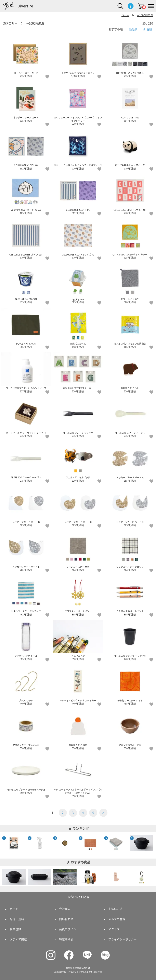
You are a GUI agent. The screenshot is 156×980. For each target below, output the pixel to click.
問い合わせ (66, 919)
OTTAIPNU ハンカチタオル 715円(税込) (130, 57)
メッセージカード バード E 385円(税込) (26, 551)
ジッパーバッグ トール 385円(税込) (26, 640)
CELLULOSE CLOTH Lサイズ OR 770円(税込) (130, 194)
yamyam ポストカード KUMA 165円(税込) (26, 194)
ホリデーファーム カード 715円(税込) (26, 102)
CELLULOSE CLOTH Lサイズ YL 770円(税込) (78, 239)
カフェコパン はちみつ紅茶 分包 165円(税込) (130, 328)
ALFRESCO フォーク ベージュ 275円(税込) (26, 462)
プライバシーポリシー (122, 939)
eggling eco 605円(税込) (78, 283)
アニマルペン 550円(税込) (78, 640)
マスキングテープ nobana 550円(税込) (26, 729)
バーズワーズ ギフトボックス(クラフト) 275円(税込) (26, 417)
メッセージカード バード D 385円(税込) (130, 506)
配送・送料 (17, 919)
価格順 (133, 29)
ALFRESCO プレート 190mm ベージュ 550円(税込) (26, 774)
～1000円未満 (145, 15)
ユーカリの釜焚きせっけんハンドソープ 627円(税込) (26, 372)
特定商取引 (66, 939)
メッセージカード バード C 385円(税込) (78, 506)
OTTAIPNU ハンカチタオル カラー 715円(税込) (130, 239)
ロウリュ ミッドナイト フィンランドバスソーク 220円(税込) (78, 150)
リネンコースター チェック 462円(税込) (130, 551)
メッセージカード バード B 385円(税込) (26, 506)
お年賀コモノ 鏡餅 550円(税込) (78, 729)
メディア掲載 (18, 939)
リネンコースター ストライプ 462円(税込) (26, 596)
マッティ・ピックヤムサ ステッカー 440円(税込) (78, 685)
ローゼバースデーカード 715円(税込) (26, 57)
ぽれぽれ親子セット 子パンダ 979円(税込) (130, 150)
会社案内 (65, 909)
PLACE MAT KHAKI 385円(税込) (26, 328)
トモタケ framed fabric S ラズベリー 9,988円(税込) (78, 57)
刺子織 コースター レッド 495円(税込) (130, 685)
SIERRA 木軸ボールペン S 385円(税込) (130, 596)
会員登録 (15, 929)
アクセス (114, 929)
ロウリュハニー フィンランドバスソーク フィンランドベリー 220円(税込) (78, 103)
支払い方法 (115, 909)
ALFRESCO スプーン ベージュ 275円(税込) (130, 417)
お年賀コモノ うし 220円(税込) (130, 372)
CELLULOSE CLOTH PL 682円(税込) (78, 194)
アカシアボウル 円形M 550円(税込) (130, 729)
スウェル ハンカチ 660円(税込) (130, 283)
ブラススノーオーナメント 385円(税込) (78, 596)
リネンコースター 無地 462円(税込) (78, 551)
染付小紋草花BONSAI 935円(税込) (26, 283)
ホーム (125, 15)
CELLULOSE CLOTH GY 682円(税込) (26, 150)
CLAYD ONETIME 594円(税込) (130, 102)
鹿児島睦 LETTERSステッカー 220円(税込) (78, 372)
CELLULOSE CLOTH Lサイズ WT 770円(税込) (26, 239)
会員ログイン (68, 929)
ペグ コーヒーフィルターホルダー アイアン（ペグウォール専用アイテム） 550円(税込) (78, 775)
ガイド (14, 909)
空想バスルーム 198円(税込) (78, 328)
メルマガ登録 (117, 919)
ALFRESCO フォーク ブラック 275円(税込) (78, 417)
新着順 (148, 29)
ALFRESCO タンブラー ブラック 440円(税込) (130, 640)
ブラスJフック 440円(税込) (26, 685)
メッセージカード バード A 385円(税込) (130, 462)
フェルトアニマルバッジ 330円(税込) (78, 462)
